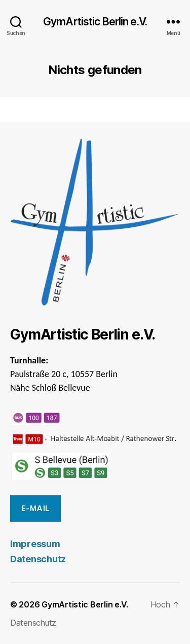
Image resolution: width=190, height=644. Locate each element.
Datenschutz (38, 559)
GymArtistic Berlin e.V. (95, 22)
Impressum (35, 544)
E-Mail (36, 508)
